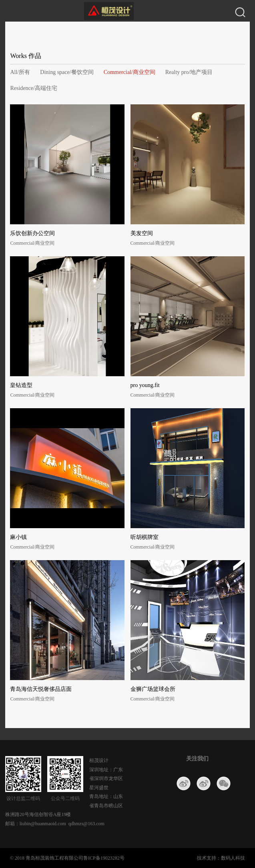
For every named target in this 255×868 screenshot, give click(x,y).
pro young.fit (145, 385)
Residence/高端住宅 (33, 88)
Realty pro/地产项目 (189, 72)
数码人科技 (233, 858)
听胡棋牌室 (145, 537)
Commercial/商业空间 (130, 72)
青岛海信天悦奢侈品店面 (41, 689)
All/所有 (20, 72)
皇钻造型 (21, 385)
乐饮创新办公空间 (32, 233)
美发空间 (142, 233)
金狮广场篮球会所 (153, 689)
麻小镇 (18, 537)
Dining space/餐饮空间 (67, 72)
